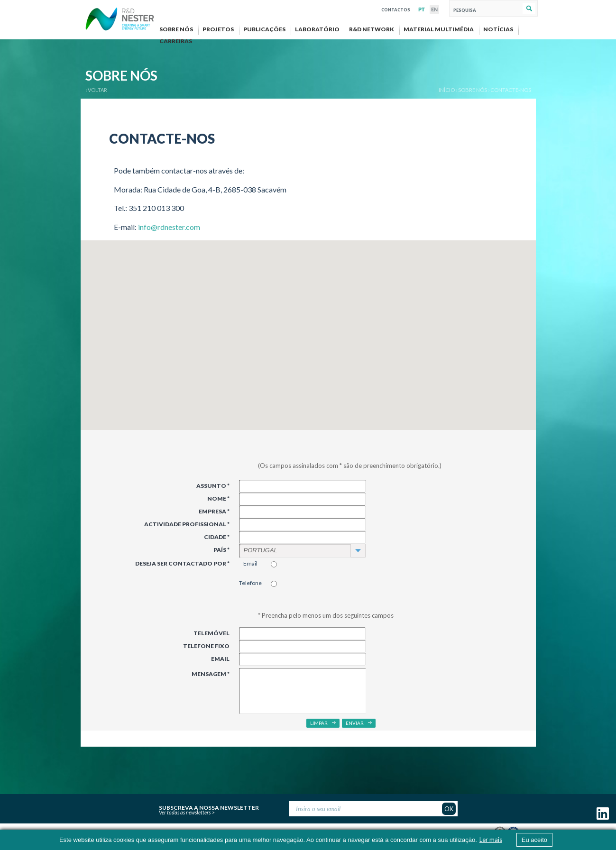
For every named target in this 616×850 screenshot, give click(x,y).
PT (422, 9)
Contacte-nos (511, 90)
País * (221, 550)
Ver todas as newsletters (185, 812)
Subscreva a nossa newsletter (209, 806)
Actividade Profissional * (187, 524)
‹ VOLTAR (96, 90)
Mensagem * (211, 674)
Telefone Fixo (206, 646)
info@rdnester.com (169, 227)
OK (449, 809)
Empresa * (214, 511)
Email (250, 563)
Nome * (218, 498)
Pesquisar (529, 9)
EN (434, 9)
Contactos (396, 9)
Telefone (250, 583)
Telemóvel (211, 633)
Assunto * (213, 486)
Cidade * (217, 537)
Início (447, 90)
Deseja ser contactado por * (182, 563)
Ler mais (491, 840)
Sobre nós (473, 90)
